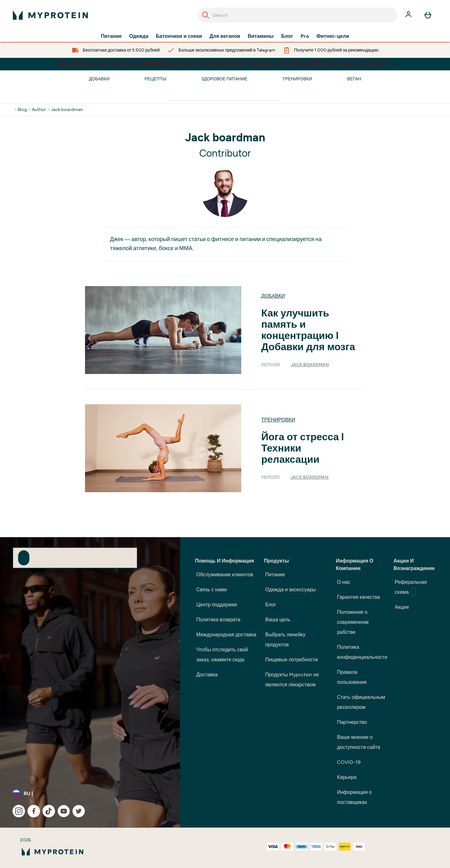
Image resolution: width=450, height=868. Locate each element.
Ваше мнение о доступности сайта (358, 742)
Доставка (207, 675)
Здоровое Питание (224, 79)
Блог (287, 36)
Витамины (261, 36)
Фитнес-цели (333, 36)
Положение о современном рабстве (353, 622)
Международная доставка (226, 635)
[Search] (206, 15)
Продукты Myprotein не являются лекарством (292, 680)
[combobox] (297, 15)
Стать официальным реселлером (361, 702)
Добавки (99, 79)
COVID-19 (349, 762)
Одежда (139, 36)
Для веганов (225, 36)
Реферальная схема (411, 588)
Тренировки (297, 79)
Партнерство (352, 722)
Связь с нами (212, 590)
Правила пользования (352, 677)
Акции (402, 607)
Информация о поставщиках (354, 797)
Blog (22, 110)
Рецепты (155, 79)
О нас (343, 582)
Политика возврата (218, 620)
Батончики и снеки (179, 36)
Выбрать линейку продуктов (285, 640)
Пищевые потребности (292, 660)
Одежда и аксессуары (291, 590)
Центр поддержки (217, 605)
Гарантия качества (358, 597)
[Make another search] (225, 96)
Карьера (347, 777)
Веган (354, 79)
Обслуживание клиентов (225, 575)
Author (39, 110)
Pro (305, 36)
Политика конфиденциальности (362, 652)
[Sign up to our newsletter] (24, 558)
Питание (111, 36)
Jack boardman (67, 110)
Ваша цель (278, 620)
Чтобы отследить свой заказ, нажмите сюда (222, 655)
